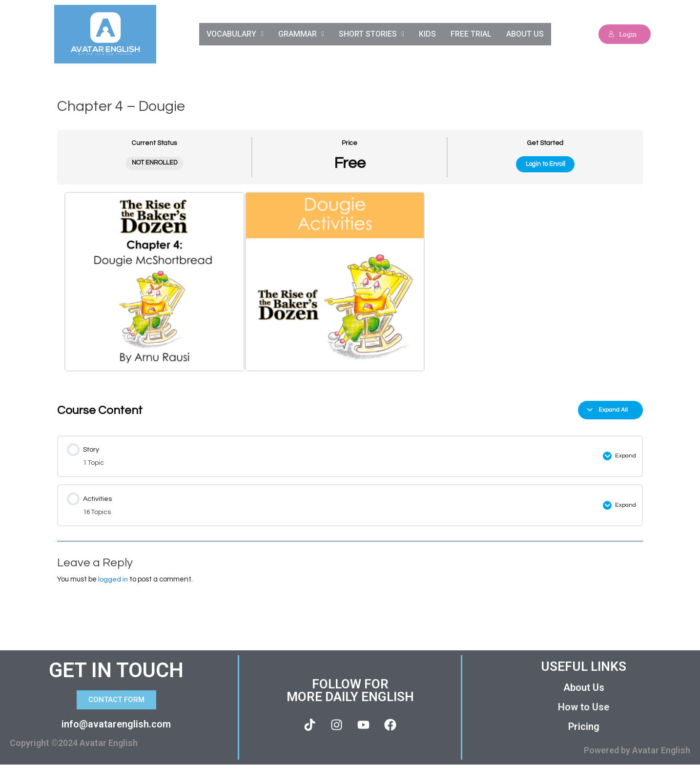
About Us (526, 34)
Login (620, 34)
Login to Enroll (546, 164)
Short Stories (371, 34)
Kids (428, 34)
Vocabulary (234, 34)
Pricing (584, 729)
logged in (113, 581)
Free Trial (472, 34)
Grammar (301, 34)
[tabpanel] (350, 290)
